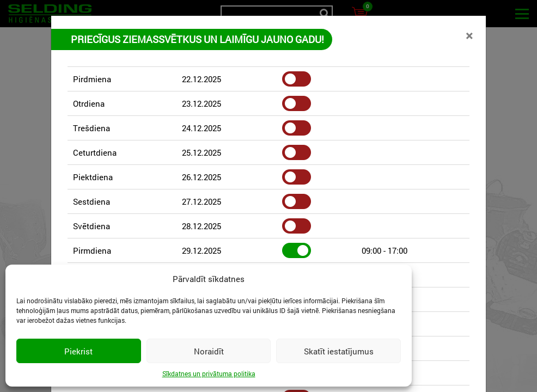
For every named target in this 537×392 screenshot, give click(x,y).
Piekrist (78, 351)
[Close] (469, 35)
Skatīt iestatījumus (339, 351)
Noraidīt (209, 351)
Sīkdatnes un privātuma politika (209, 373)
